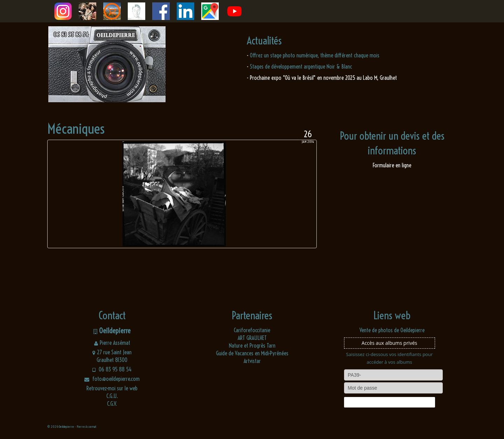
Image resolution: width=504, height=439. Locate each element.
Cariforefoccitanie (252, 330)
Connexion (389, 402)
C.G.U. (112, 396)
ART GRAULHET (252, 338)
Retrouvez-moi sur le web (112, 388)
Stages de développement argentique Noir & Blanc (301, 67)
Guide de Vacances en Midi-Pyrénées (252, 353)
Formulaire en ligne (392, 165)
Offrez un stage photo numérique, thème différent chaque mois (315, 55)
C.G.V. (112, 404)
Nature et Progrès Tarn (252, 346)
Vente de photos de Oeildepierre (392, 330)
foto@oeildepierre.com (112, 379)
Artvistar (252, 361)
